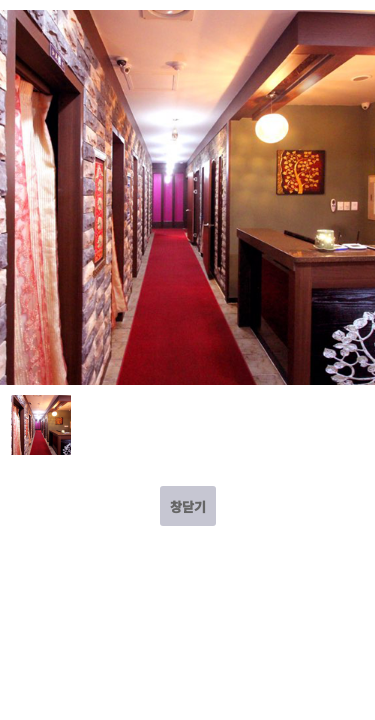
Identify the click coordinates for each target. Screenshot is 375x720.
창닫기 (188, 506)
